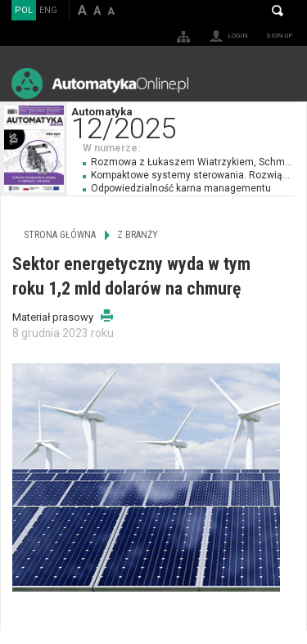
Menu (279, 83)
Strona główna (60, 235)
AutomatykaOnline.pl (100, 83)
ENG (48, 10)
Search (278, 11)
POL (24, 10)
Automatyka (189, 122)
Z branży (138, 235)
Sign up (279, 36)
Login (238, 36)
